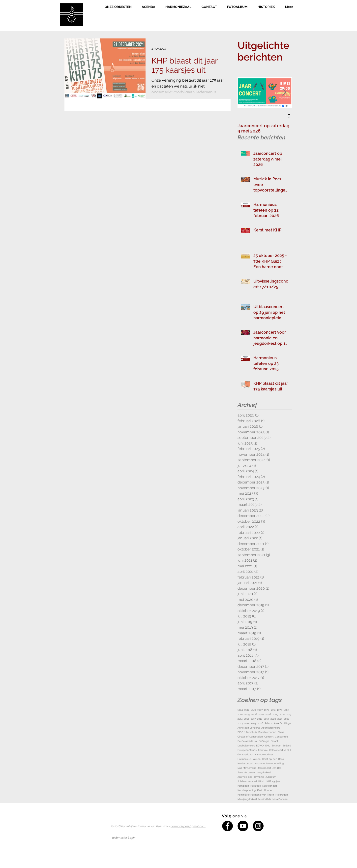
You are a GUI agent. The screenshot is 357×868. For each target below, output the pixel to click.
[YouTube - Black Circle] (243, 826)
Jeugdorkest (264, 772)
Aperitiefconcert (270, 728)
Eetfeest (276, 746)
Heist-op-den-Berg (273, 759)
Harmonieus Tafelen (249, 759)
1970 (267, 710)
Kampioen (243, 786)
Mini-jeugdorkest (247, 799)
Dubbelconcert (246, 746)
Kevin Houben (265, 790)
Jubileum (271, 777)
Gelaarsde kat (245, 755)
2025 (253, 723)
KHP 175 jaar (273, 781)
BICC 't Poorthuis (247, 732)
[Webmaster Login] (124, 838)
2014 (240, 719)
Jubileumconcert (247, 781)
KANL (262, 781)
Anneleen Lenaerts (249, 728)
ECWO (260, 746)
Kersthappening (247, 790)
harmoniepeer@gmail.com (188, 826)
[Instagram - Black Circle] (258, 826)
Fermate (263, 750)
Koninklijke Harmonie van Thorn (256, 795)
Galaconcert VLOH (280, 750)
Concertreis (282, 737)
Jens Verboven (246, 772)
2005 (247, 714)
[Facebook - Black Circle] (227, 826)
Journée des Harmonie (251, 777)
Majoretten (282, 795)
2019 (266, 719)
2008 (268, 714)
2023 (240, 723)
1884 (240, 710)
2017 (253, 719)
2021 (280, 719)
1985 (286, 710)
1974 (273, 710)
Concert (269, 737)
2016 (247, 719)
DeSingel (264, 741)
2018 (260, 719)
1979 (280, 710)
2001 (240, 714)
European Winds (247, 750)
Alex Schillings (282, 723)
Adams (268, 723)
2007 (261, 714)
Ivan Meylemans (247, 768)
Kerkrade (256, 786)
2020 (273, 719)
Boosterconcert (267, 732)
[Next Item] (284, 92)
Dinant (274, 741)
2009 (275, 714)
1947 (247, 710)
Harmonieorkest (264, 755)
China (281, 732)
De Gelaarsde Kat (247, 741)
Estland (287, 746)
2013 (289, 714)
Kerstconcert (270, 786)
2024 (247, 723)
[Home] (71, 15)
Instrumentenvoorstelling (269, 763)
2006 (254, 714)
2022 (286, 719)
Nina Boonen (280, 799)
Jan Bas (277, 768)
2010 (282, 714)
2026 (260, 723)
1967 (260, 710)
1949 (253, 710)
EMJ (268, 746)
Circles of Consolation (250, 737)
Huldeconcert (245, 763)
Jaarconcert (264, 768)
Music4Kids (265, 799)
